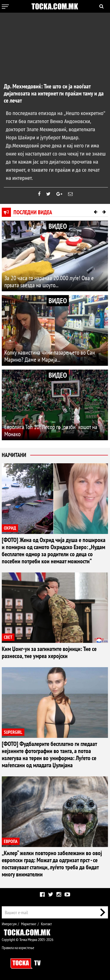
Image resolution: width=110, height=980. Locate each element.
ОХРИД (10, 528)
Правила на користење (18, 948)
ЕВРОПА (11, 841)
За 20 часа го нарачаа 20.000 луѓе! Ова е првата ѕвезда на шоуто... (49, 282)
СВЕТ (8, 637)
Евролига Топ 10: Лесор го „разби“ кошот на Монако (51, 430)
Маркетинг (29, 924)
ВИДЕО (58, 226)
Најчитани (14, 455)
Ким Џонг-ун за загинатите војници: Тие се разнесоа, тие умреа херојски (49, 652)
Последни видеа (33, 212)
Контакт (46, 924)
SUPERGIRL (13, 732)
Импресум (9, 924)
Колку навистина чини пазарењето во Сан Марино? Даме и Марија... (50, 356)
